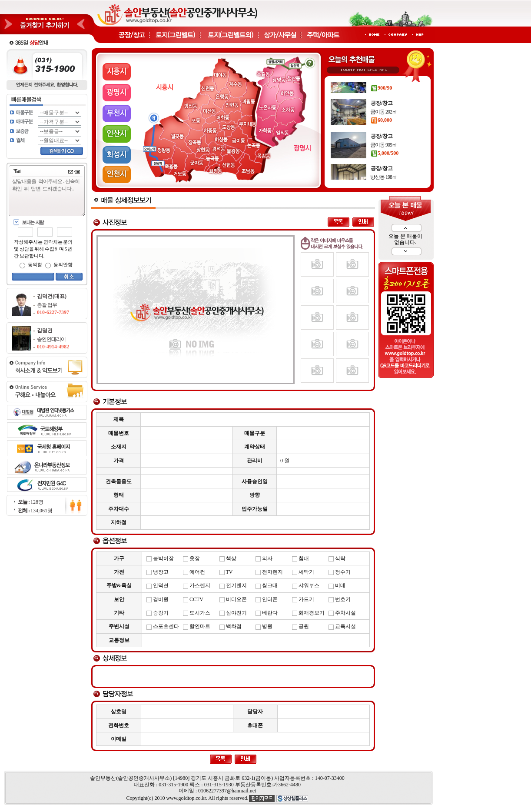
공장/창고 (382, 84)
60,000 (381, 133)
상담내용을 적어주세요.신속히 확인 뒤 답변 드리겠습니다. (49, 197)
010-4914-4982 (53, 347)
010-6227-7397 (53, 312)
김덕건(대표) (52, 296)
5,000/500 (385, 166)
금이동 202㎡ (383, 124)
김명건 (45, 331)
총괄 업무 (47, 305)
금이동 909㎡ (383, 157)
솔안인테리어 (51, 339)
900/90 (381, 100)
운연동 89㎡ (382, 92)
